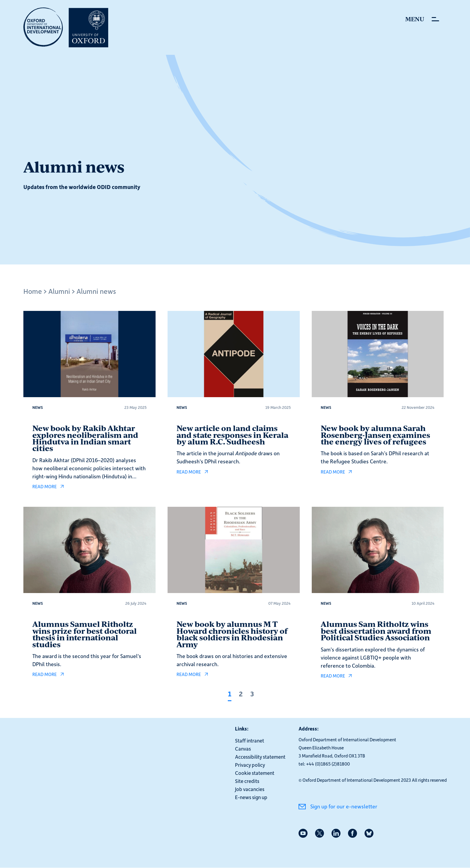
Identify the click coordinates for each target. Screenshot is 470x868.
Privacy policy (250, 765)
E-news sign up (251, 797)
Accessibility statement (260, 757)
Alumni (59, 291)
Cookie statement (255, 773)
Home (33, 291)
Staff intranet (250, 740)
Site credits (247, 781)
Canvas (243, 748)
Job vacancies (250, 789)
